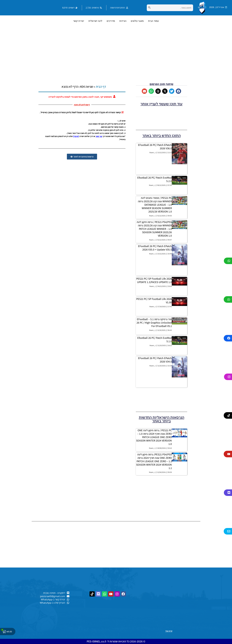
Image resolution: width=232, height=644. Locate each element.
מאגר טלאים (137, 21)
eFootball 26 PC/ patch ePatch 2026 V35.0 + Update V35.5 (155, 248)
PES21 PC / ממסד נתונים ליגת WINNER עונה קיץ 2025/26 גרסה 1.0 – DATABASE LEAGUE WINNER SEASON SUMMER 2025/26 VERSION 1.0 (155, 205)
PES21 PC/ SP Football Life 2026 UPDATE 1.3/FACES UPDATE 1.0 (154, 280)
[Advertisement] (116, 58)
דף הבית (101, 87)
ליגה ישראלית (95, 21)
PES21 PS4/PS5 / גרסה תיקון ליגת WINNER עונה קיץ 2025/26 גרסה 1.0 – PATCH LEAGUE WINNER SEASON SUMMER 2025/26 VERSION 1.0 (154, 229)
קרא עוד (169, 631)
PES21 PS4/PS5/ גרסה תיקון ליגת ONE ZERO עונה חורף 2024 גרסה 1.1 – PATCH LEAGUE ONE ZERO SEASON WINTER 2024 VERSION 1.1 (154, 461)
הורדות (123, 21)
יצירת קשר (78, 21)
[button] (178, 91)
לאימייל (76, 136)
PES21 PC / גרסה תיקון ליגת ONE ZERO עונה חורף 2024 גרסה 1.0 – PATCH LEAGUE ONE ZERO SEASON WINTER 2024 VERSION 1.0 (154, 437)
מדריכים (111, 21)
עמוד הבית (153, 21)
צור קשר (99, 136)
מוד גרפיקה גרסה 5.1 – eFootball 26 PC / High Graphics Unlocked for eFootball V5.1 (154, 323)
